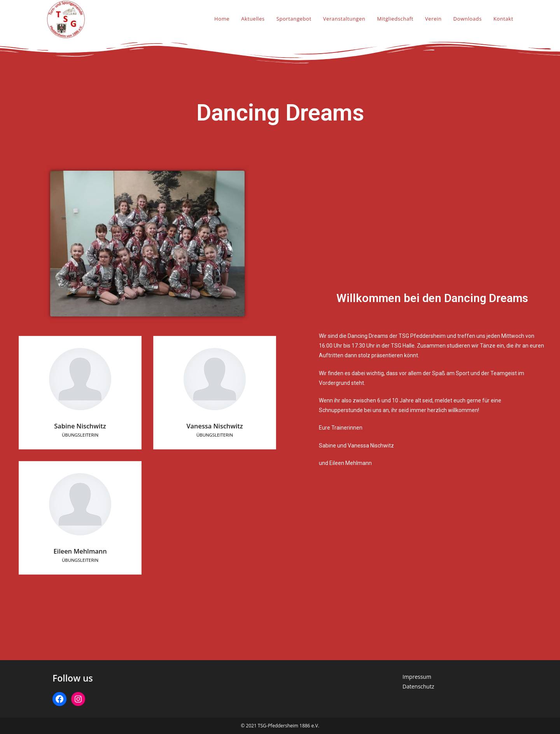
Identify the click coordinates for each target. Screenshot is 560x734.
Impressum (417, 677)
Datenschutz (418, 686)
